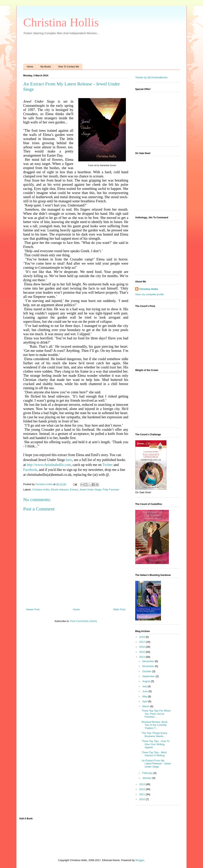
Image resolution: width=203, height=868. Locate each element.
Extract (74, 490)
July (145, 686)
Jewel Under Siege (90, 490)
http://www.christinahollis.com (49, 465)
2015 (142, 652)
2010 (142, 799)
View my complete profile (149, 294)
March (146, 706)
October (147, 671)
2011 (142, 794)
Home (30, 67)
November (149, 666)
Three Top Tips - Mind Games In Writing (154, 754)
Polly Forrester (111, 490)
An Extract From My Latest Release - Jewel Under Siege (156, 764)
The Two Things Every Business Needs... (154, 735)
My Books (46, 67)
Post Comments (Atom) (84, 621)
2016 (142, 647)
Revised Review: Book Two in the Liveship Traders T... (154, 725)
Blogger (140, 860)
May (145, 696)
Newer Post (33, 609)
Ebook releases (60, 490)
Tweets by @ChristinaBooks (151, 77)
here (69, 460)
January (147, 778)
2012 (142, 789)
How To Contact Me (69, 67)
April (145, 701)
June (146, 691)
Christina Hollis (61, 22)
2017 (142, 642)
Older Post (119, 609)
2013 (142, 784)
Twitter (107, 465)
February (148, 773)
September (149, 676)
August (147, 681)
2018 (142, 637)
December (149, 661)
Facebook (30, 470)
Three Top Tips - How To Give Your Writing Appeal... (155, 744)
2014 (142, 657)
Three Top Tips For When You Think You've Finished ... (156, 714)
